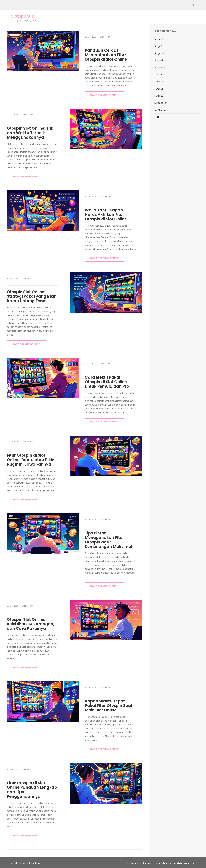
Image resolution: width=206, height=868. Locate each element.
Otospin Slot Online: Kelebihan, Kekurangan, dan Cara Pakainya (31, 624)
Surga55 (159, 89)
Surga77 (159, 75)
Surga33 (159, 61)
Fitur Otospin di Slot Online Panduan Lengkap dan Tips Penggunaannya (32, 790)
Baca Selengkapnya (104, 95)
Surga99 (159, 82)
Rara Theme (163, 863)
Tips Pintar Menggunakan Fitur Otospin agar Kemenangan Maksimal (109, 540)
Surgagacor (161, 103)
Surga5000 (160, 68)
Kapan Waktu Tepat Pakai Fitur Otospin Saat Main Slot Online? (109, 706)
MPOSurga (160, 110)
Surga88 (159, 39)
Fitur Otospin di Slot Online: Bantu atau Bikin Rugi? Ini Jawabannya (31, 460)
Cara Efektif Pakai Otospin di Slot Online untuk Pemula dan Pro (107, 382)
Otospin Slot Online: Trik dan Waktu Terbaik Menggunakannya (30, 133)
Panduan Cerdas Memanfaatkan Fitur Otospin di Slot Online (106, 55)
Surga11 (158, 46)
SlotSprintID (23, 16)
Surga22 (159, 96)
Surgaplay (160, 53)
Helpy (108, 37)
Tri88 (157, 117)
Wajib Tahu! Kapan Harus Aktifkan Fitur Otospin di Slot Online (106, 214)
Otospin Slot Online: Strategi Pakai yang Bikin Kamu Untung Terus (32, 296)
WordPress (189, 863)
